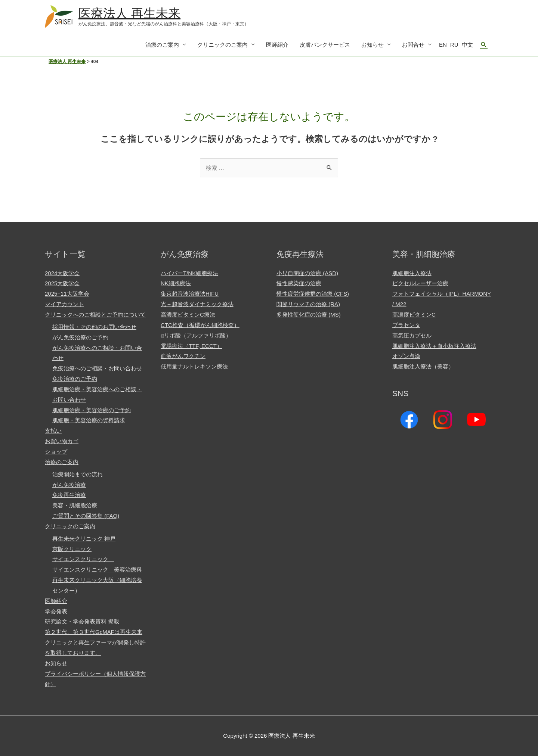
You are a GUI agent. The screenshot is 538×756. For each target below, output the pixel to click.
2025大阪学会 (62, 284)
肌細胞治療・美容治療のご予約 (92, 410)
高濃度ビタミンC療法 (188, 315)
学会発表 (56, 611)
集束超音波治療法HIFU (190, 294)
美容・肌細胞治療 (75, 505)
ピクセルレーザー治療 (420, 284)
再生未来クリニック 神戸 (84, 539)
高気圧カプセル (412, 335)
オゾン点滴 (406, 356)
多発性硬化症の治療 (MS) (309, 315)
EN (443, 45)
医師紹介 (277, 45)
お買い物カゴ (62, 441)
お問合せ (413, 45)
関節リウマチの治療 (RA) (308, 304)
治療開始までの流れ (78, 474)
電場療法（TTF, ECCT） (191, 346)
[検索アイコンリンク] (484, 45)
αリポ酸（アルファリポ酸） (196, 335)
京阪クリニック (72, 549)
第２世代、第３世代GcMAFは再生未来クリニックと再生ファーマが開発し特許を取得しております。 (95, 642)
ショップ (56, 452)
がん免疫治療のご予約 (80, 337)
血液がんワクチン (183, 356)
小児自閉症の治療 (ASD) (307, 273)
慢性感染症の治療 (299, 284)
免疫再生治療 (69, 495)
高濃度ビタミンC (414, 315)
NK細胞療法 (176, 284)
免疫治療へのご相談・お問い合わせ (97, 368)
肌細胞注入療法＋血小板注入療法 (434, 346)
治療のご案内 (162, 45)
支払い (53, 431)
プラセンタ (406, 325)
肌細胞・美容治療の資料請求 (89, 420)
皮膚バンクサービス (325, 45)
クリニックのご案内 (222, 45)
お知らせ (372, 45)
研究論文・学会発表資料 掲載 (82, 622)
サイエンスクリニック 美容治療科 (97, 570)
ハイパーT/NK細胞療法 (189, 273)
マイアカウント (64, 304)
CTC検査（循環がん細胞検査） (200, 325)
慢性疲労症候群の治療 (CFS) (313, 294)
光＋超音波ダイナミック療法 (197, 304)
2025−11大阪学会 (67, 294)
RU (454, 45)
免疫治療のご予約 (75, 379)
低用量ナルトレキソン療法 (194, 366)
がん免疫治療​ (69, 485)
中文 (467, 45)
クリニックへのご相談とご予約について (95, 315)
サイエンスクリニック (83, 559)
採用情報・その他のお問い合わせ (94, 327)
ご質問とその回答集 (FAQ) (86, 516)
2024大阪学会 (62, 273)
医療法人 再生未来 (129, 13)
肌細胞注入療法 (412, 273)
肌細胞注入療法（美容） (423, 366)
